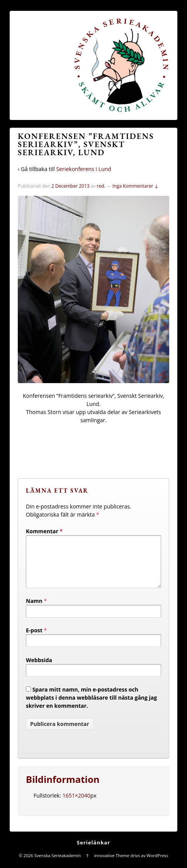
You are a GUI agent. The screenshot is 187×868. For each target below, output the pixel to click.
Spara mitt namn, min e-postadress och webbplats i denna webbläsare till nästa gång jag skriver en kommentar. (91, 707)
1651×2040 (76, 805)
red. (101, 186)
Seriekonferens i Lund (83, 169)
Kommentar (44, 531)
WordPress (158, 865)
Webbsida (39, 669)
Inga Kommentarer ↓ (135, 186)
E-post (34, 639)
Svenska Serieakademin (58, 865)
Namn (34, 610)
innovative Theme (112, 865)
